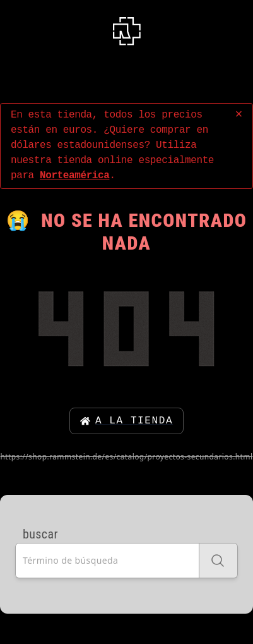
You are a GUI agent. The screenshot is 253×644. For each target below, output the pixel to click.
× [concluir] (238, 115)
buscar (40, 534)
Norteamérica (74, 176)
